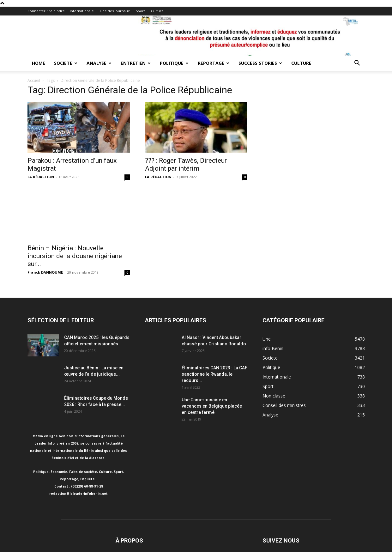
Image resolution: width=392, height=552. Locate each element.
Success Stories (260, 63)
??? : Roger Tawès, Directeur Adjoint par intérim (186, 164)
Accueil (34, 80)
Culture (157, 11)
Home (39, 63)
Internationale (82, 11)
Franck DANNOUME (45, 272)
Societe (66, 63)
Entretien (136, 63)
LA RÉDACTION (41, 177)
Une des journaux (115, 11)
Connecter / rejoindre (46, 11)
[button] (357, 64)
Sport (140, 11)
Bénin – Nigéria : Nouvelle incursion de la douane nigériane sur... (75, 256)
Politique (174, 63)
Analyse (99, 63)
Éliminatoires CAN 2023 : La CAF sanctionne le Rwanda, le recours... (214, 374)
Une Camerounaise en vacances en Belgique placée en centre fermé (212, 406)
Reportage (214, 63)
